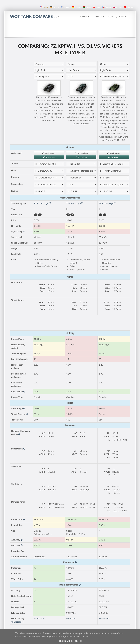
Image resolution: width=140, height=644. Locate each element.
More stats (39, 618)
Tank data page (42, 203)
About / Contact (118, 17)
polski (97, 7)
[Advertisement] (70, 29)
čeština (107, 7)
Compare (84, 17)
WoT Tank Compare (36, 16)
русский (117, 7)
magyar (87, 7)
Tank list (99, 17)
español (76, 7)
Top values (49, 157)
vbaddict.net (17, 622)
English (44, 7)
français (66, 7)
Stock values (49, 153)
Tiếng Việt (129, 7)
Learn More (66, 641)
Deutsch (55, 7)
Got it (79, 641)
